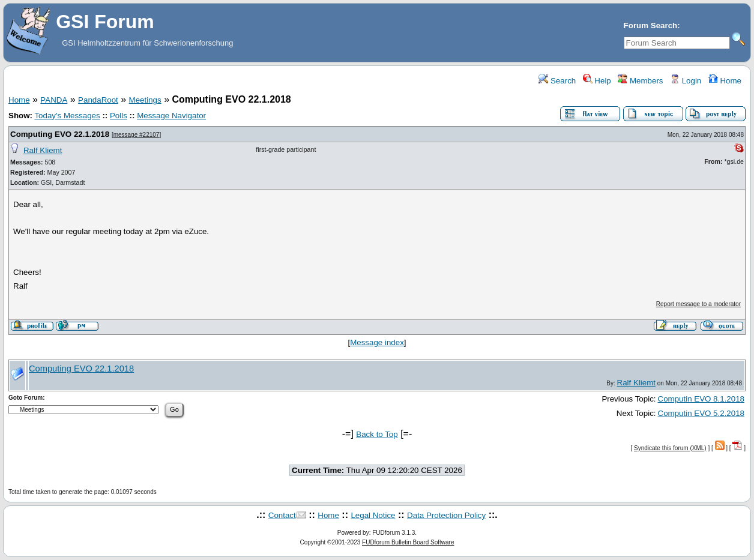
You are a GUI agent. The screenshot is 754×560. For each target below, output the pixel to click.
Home (725, 81)
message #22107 (137, 135)
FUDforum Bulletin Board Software (408, 542)
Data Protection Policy (446, 515)
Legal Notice (373, 515)
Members (640, 81)
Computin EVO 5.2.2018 (701, 413)
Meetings (145, 100)
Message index (377, 342)
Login (686, 81)
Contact (282, 515)
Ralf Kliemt (43, 150)
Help (597, 81)
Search (557, 81)
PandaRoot (98, 100)
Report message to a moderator (698, 304)
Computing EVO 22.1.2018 (60, 134)
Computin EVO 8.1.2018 (701, 399)
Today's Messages (67, 116)
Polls (119, 116)
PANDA (54, 100)
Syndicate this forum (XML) (670, 448)
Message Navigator (171, 116)
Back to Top (377, 434)
